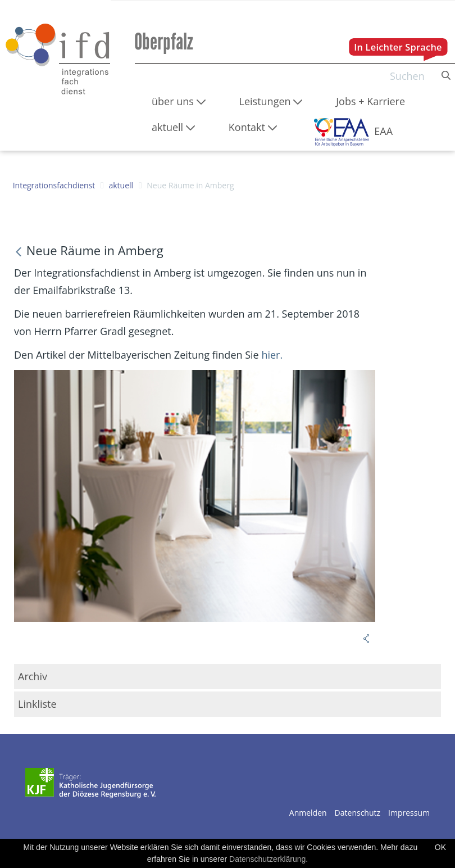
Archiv (33, 676)
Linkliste (37, 704)
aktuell (121, 185)
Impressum (409, 813)
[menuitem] (179, 101)
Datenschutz (358, 813)
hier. (272, 355)
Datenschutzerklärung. (269, 859)
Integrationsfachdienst (54, 185)
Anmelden (308, 813)
